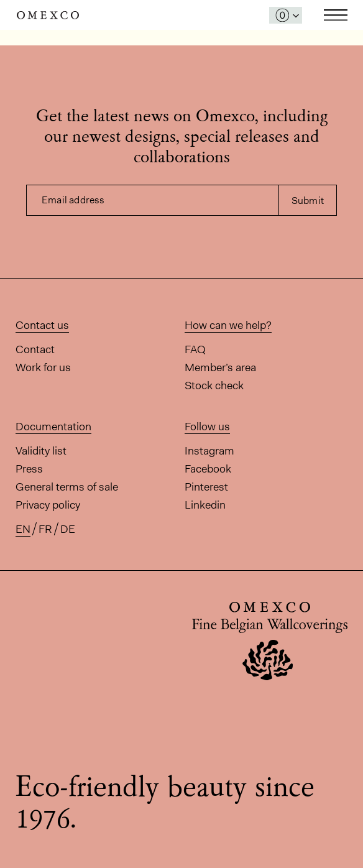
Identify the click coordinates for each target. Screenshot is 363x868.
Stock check (214, 386)
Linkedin (205, 505)
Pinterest (206, 487)
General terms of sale (67, 487)
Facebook (208, 469)
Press (29, 469)
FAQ (195, 349)
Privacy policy (48, 505)
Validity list (41, 451)
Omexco (48, 15)
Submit (308, 201)
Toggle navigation (336, 15)
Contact (35, 349)
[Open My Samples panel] (286, 15)
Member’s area (220, 367)
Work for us (43, 367)
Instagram (209, 451)
